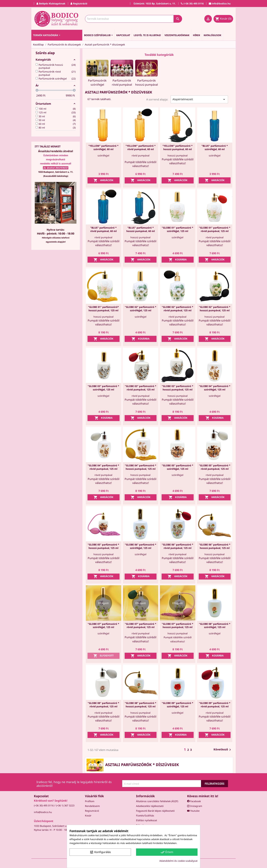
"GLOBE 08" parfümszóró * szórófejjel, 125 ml (215, 626)
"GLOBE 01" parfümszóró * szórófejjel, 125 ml (178, 229)
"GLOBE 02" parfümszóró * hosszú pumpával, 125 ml (215, 309)
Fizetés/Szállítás (145, 815)
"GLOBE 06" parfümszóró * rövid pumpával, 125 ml (178, 546)
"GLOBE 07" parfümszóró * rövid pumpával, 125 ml (141, 626)
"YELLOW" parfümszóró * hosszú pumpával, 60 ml (178, 147)
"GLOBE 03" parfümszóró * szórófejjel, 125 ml (103, 388)
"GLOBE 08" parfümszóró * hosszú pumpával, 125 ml (141, 705)
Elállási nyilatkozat (147, 820)
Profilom (90, 801)
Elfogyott (103, 656)
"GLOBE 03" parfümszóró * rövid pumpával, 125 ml (141, 388)
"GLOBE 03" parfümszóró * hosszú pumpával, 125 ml (178, 388)
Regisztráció (92, 811)
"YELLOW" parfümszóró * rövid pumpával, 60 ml (141, 147)
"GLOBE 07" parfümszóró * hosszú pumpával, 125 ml (178, 626)
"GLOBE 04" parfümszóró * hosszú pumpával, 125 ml (141, 467)
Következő (223, 750)
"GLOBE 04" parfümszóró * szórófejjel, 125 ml (215, 388)
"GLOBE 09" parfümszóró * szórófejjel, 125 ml (178, 705)
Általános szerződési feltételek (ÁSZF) (157, 801)
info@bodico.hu (43, 812)
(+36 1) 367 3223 (65, 805)
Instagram (195, 806)
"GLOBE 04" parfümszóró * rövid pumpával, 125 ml (103, 467)
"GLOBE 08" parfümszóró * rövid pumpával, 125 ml (103, 705)
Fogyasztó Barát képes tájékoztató (155, 811)
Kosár (88, 815)
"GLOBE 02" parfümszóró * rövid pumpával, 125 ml (178, 309)
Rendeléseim (92, 806)
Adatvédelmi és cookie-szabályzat (178, 861)
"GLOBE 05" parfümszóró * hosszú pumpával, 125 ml (103, 546)
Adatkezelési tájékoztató (150, 806)
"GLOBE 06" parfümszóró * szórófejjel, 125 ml (141, 546)
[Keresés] (133, 19)
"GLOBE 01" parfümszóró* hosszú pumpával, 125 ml (103, 309)
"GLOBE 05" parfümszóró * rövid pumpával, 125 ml (215, 467)
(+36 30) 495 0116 (44, 805)
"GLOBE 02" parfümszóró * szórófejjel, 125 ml (141, 309)
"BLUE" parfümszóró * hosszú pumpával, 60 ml (141, 229)
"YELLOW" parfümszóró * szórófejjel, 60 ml (103, 147)
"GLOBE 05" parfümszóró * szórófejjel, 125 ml (178, 467)
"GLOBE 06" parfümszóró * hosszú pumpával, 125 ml (215, 546)
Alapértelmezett (199, 99)
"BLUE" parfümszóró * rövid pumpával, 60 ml (103, 229)
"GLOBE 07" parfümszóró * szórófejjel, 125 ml (103, 626)
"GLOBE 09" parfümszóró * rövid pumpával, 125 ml (215, 705)
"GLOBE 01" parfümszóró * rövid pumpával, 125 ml (215, 229)
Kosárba (178, 260)
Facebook (194, 801)
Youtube (193, 811)
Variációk (103, 180)
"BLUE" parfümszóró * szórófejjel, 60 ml (215, 147)
